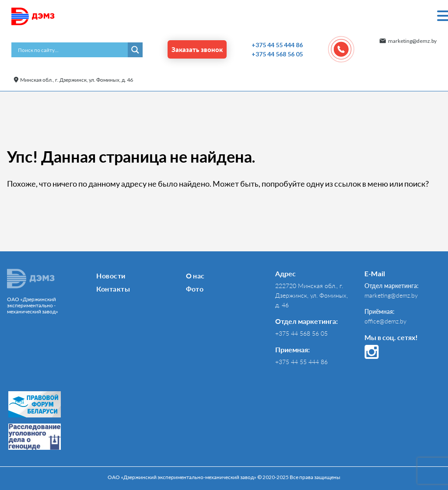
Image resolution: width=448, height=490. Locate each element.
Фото (195, 289)
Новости (111, 276)
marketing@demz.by (412, 41)
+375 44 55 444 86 (277, 45)
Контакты (113, 289)
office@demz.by (385, 321)
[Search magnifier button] (135, 50)
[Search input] (72, 50)
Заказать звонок (197, 49)
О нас (195, 276)
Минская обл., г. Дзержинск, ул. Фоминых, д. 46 (77, 80)
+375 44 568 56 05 (277, 54)
